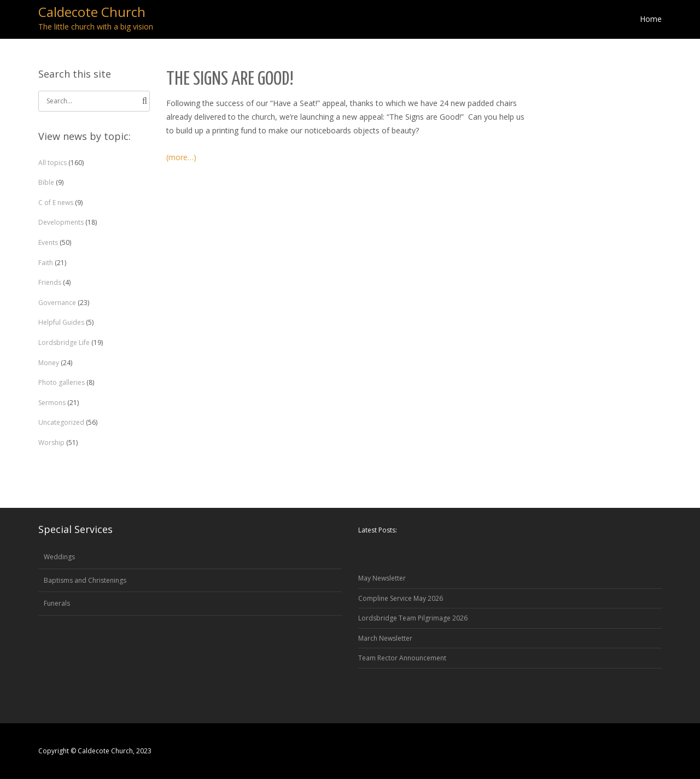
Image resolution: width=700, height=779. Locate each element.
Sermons (52, 403)
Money (49, 363)
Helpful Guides (61, 322)
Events (48, 242)
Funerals (57, 603)
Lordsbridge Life (64, 342)
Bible (46, 182)
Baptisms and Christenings (85, 580)
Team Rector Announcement (402, 658)
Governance (57, 303)
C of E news (56, 203)
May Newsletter (382, 578)
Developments (61, 222)
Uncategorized (61, 422)
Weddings (59, 557)
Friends (50, 282)
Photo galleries (62, 382)
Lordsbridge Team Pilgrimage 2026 (413, 618)
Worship (51, 443)
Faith (46, 263)
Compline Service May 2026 (401, 598)
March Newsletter (385, 638)
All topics (52, 163)
